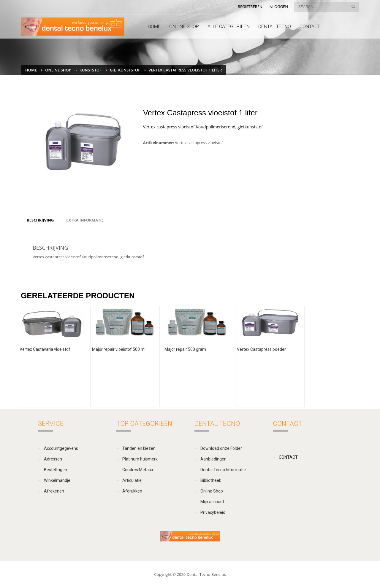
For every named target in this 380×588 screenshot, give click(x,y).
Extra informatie (85, 220)
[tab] (40, 220)
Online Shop (58, 70)
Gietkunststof (125, 70)
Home (31, 70)
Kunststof (91, 70)
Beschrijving (40, 220)
